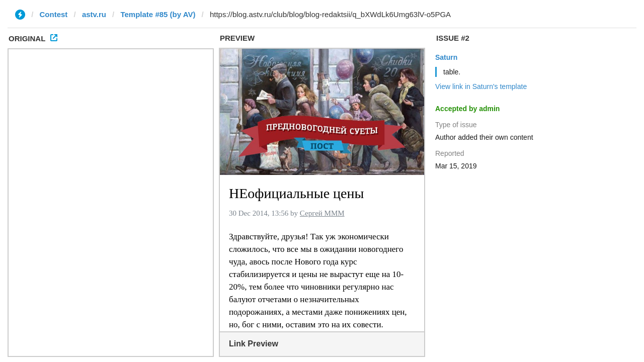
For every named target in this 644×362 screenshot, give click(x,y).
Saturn (446, 57)
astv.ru (94, 14)
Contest (54, 14)
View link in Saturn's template (481, 86)
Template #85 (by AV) (158, 14)
